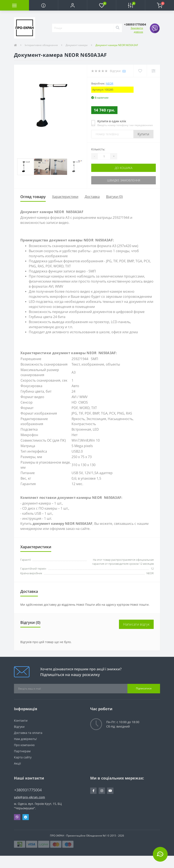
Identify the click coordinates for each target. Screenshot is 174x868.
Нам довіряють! (25, 739)
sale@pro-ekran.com (29, 797)
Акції (17, 763)
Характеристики (65, 197)
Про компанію (24, 745)
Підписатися (144, 688)
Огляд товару (33, 197)
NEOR (110, 83)
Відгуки (19, 727)
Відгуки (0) (114, 197)
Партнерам (22, 751)
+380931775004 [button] (28, 790)
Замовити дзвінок (137, 30)
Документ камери (77, 45)
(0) (124, 71)
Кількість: (98, 149)
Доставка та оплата (28, 733)
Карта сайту (23, 757)
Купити (143, 134)
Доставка (92, 197)
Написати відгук (136, 624)
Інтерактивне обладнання (41, 45)
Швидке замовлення (124, 180)
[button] (72, 5)
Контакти (21, 720)
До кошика (124, 168)
